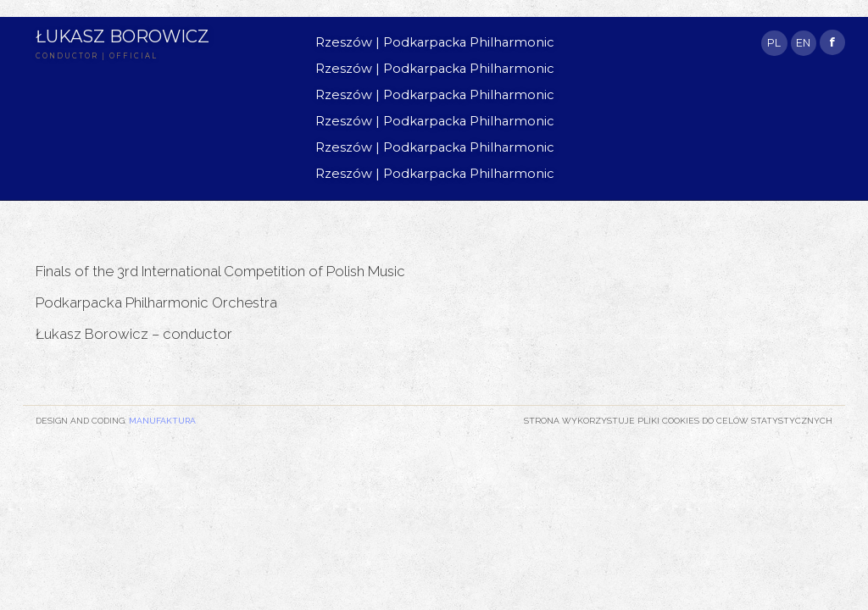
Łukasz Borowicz (122, 36)
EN (803, 43)
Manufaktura (162, 420)
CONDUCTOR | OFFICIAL (97, 56)
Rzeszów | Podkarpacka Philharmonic (434, 42)
